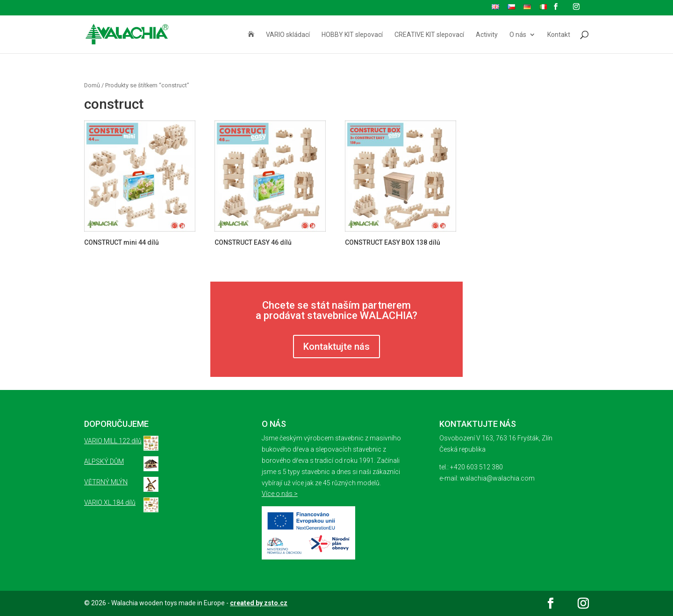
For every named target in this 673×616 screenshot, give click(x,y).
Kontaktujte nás (336, 347)
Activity (487, 35)
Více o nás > (280, 494)
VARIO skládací (288, 35)
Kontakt (559, 35)
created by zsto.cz (259, 603)
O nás (518, 35)
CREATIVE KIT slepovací (429, 35)
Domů (92, 85)
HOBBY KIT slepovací (352, 35)
